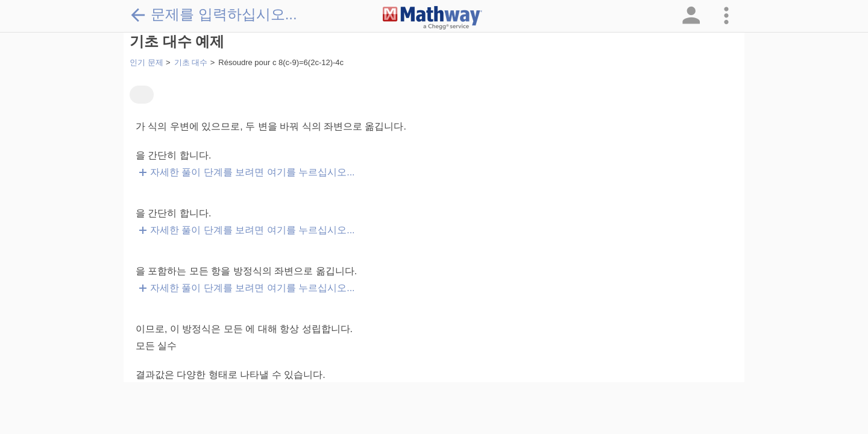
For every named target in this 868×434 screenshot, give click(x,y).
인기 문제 (146, 62)
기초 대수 (191, 62)
